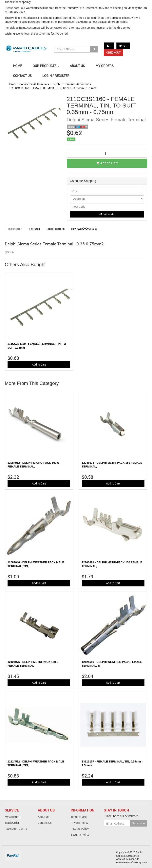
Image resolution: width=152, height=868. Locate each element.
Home (11, 84)
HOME (18, 66)
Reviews (84, 229)
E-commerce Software (127, 862)
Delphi (57, 84)
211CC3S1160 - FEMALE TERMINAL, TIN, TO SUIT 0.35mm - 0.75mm (54, 88)
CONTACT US (22, 76)
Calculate (107, 214)
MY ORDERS (105, 66)
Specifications (56, 229)
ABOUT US (77, 66)
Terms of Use (79, 817)
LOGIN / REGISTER (56, 76)
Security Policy (80, 835)
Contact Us (45, 823)
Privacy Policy (79, 823)
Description (15, 229)
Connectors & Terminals (34, 84)
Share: (77, 127)
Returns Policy (80, 829)
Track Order (12, 823)
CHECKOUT (113, 52)
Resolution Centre (16, 829)
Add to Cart (107, 163)
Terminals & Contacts (78, 84)
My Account (12, 817)
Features (34, 229)
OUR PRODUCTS (46, 66)
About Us (43, 817)
